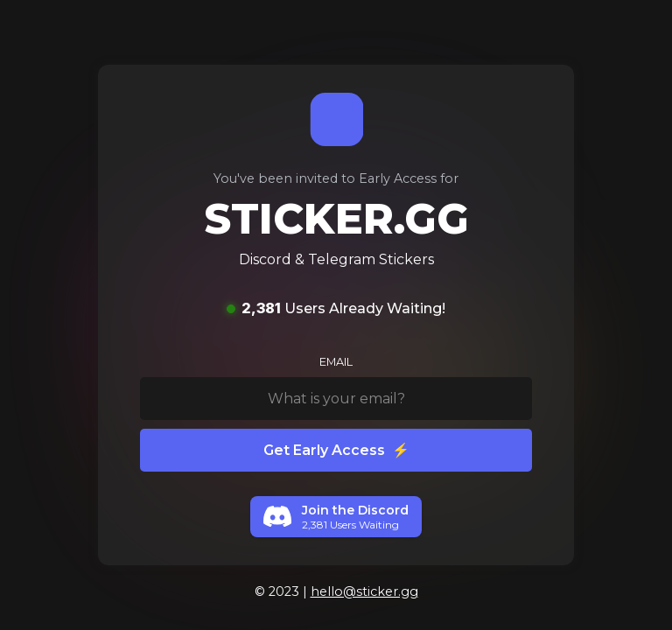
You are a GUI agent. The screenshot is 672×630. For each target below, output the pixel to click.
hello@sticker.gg (364, 591)
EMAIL (336, 362)
